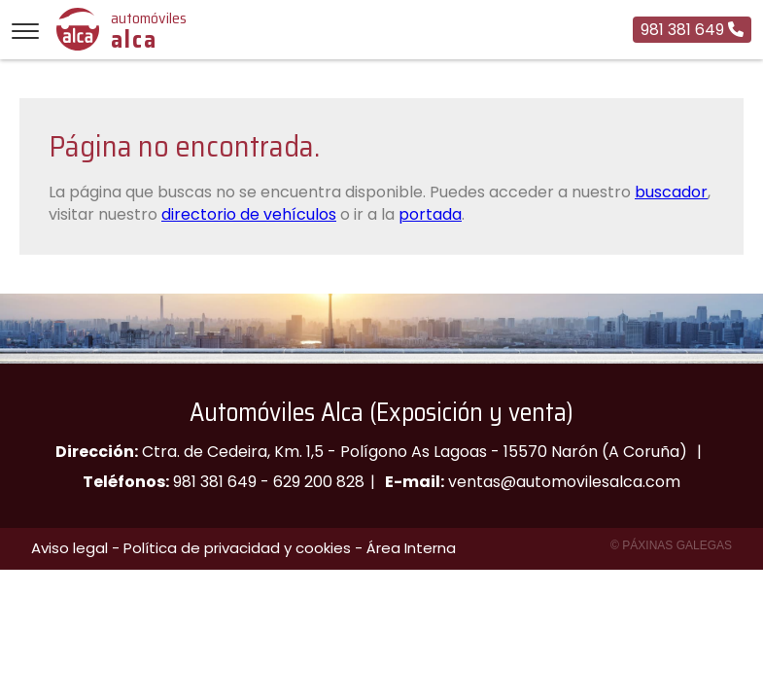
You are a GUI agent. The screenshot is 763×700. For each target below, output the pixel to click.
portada (430, 214)
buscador (671, 192)
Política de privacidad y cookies (237, 548)
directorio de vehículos (249, 214)
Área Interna (411, 548)
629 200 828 (319, 482)
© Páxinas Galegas (671, 545)
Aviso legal (69, 548)
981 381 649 (215, 482)
